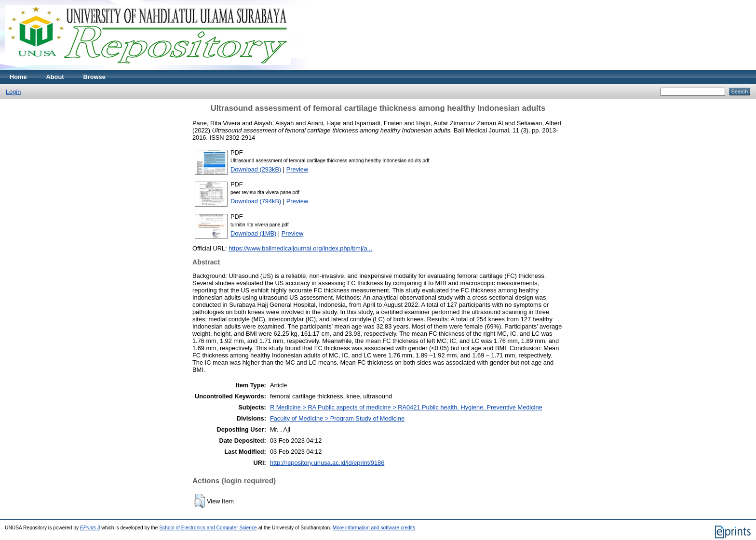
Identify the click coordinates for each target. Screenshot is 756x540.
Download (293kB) (256, 169)
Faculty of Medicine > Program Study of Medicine (337, 418)
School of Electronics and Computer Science (208, 528)
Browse (94, 77)
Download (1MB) (253, 233)
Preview (297, 169)
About (55, 77)
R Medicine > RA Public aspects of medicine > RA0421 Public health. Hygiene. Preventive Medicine (406, 407)
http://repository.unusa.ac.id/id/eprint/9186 (327, 463)
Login (13, 92)
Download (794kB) (256, 201)
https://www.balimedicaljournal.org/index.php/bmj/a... (300, 248)
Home (18, 77)
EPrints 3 (90, 528)
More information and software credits (374, 528)
